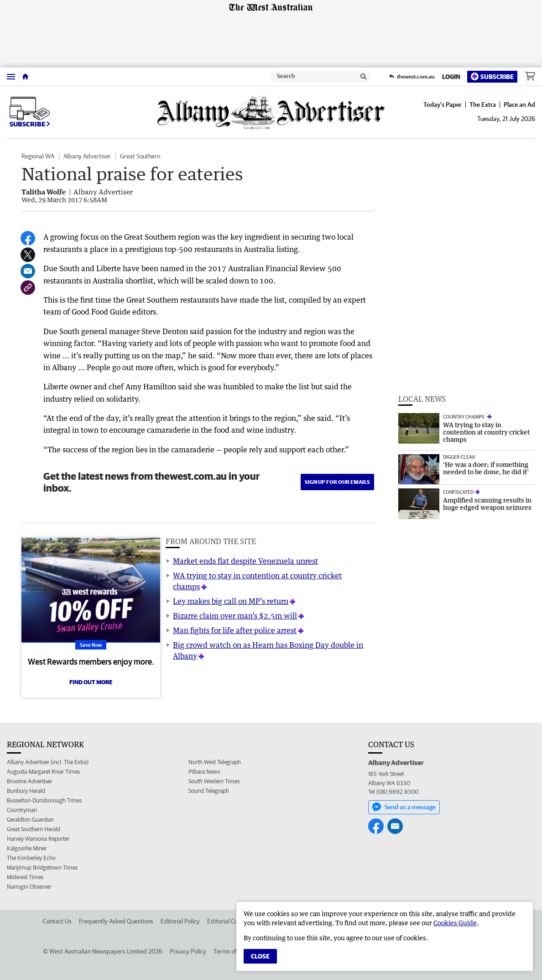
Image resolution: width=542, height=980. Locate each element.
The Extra (483, 105)
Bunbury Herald (26, 791)
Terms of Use (231, 951)
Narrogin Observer (29, 887)
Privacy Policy (188, 951)
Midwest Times (25, 877)
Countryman (22, 810)
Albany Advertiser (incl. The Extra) (48, 762)
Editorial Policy (180, 921)
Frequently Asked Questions (116, 921)
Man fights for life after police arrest (235, 630)
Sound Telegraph (209, 791)
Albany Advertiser (87, 156)
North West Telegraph (215, 762)
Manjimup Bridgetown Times (42, 867)
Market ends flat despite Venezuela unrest (245, 561)
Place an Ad (519, 105)
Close (260, 956)
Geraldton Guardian (30, 820)
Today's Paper (443, 105)
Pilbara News (204, 772)
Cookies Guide (455, 923)
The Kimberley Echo (31, 858)
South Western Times (214, 781)
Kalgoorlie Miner (27, 848)
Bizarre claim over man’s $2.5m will (235, 616)
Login (451, 77)
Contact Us (57, 921)
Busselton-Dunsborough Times (44, 800)
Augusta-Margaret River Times (43, 772)
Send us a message (404, 807)
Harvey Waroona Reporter (38, 839)
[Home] (25, 77)
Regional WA (38, 156)
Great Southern (140, 156)
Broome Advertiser (29, 781)
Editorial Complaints (234, 921)
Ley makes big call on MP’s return (231, 601)
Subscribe (492, 76)
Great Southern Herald (34, 829)
